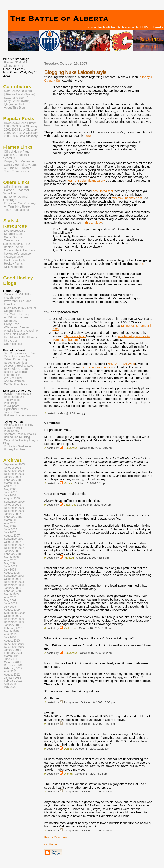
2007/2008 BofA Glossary (21, 129)
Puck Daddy (12, 431)
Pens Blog (10, 403)
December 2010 (14, 647)
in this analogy (92, 222)
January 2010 (12, 625)
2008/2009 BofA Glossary (21, 126)
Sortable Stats (13, 234)
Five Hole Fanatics (16, 334)
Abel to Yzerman (14, 381)
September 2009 (14, 613)
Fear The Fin (12, 375)
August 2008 (12, 573)
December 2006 (14, 511)
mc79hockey (12, 298)
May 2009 (10, 600)
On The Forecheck (16, 384)
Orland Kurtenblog (15, 360)
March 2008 (11, 557)
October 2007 (12, 542)
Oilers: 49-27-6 (14, 66)
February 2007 (13, 517)
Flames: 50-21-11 (16, 62)
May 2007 (10, 526)
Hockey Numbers (15, 450)
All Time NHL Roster (17, 168)
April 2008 (10, 560)
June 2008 (10, 566)
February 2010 (13, 628)
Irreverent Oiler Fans (17, 301)
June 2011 (10, 659)
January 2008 (12, 551)
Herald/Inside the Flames (20, 337)
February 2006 (13, 480)
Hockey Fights (13, 264)
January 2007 (12, 514)
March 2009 (11, 594)
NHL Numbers (13, 267)
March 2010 (11, 631)
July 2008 (10, 570)
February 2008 (13, 554)
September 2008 (14, 576)
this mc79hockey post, (127, 198)
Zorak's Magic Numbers (20, 250)
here (88, 136)
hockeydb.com (13, 257)
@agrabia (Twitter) (16, 104)
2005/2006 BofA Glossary (21, 136)
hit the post (11, 341)
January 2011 (12, 650)
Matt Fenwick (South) (18, 91)
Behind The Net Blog (17, 437)
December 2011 (14, 665)
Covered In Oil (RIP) (17, 294)
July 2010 (10, 638)
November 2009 (14, 619)
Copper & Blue (14, 311)
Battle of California (15, 372)
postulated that (103, 191)
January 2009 (12, 588)
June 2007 (10, 529)
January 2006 (12, 477)
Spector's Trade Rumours (20, 434)
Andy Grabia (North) (17, 101)
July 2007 (10, 533)
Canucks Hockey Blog (18, 356)
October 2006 (12, 505)
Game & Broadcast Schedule (16, 156)
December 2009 (14, 622)
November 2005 (14, 471)
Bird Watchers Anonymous (20, 415)
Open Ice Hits (13, 344)
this (141, 264)
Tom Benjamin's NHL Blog (20, 353)
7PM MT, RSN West (121, 364)
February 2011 (13, 653)
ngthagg (69, 558)
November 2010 (14, 644)
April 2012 (10, 671)
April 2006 (10, 486)
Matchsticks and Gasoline (21, 331)
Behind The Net (14, 247)
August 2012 (12, 675)
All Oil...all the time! (17, 317)
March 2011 (11, 656)
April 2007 (10, 523)
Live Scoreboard (15, 231)
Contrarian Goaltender (18, 446)
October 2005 (12, 468)
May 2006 (10, 489)
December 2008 (14, 585)
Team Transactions (16, 171)
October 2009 (12, 616)
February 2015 (13, 681)
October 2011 (12, 662)
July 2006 (10, 495)
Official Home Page (17, 152)
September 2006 (14, 502)
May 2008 (10, 563)
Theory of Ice (12, 400)
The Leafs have (75, 336)
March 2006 (11, 483)
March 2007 (11, 520)
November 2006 (14, 508)
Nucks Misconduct (15, 363)
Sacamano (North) (16, 98)
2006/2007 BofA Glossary (21, 133)
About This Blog (14, 107)
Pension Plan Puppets (18, 394)
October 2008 (12, 579)
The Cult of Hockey (17, 314)
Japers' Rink (12, 412)
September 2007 (14, 539)
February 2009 (13, 591)
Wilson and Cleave (16, 327)
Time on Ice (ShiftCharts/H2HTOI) (17, 242)
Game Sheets (13, 237)
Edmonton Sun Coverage (21, 203)
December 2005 (14, 474)
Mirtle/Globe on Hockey (18, 425)
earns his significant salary (87, 180)
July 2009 (10, 607)
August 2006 (12, 499)
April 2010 (10, 634)
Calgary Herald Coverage (21, 165)
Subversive (71, 448)
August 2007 (12, 536)
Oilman (68, 774)
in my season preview (98, 367)
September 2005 (14, 465)
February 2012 (13, 668)
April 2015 (10, 684)
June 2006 (10, 492)
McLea (68, 483)
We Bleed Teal (13, 378)
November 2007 (14, 545)
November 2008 (14, 582)
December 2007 (14, 548)
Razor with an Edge (16, 369)
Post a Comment (56, 837)
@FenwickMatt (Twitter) (20, 94)
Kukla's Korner (13, 428)
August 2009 (12, 610)
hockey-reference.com (19, 254)
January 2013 (12, 678)
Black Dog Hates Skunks (20, 308)
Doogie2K (10, 321)
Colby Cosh (12, 324)
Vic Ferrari (70, 628)
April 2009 (10, 597)
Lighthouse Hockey (16, 409)
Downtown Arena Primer (20, 123)
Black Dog (70, 505)
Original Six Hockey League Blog (21, 442)
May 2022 (10, 687)
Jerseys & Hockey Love (19, 366)
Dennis (68, 749)
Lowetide (10, 304)
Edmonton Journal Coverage (16, 198)
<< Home (51, 844)
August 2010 (12, 641)
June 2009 (10, 604)
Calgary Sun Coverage (19, 161)
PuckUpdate (12, 406)
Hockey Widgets (15, 260)
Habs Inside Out (14, 397)
